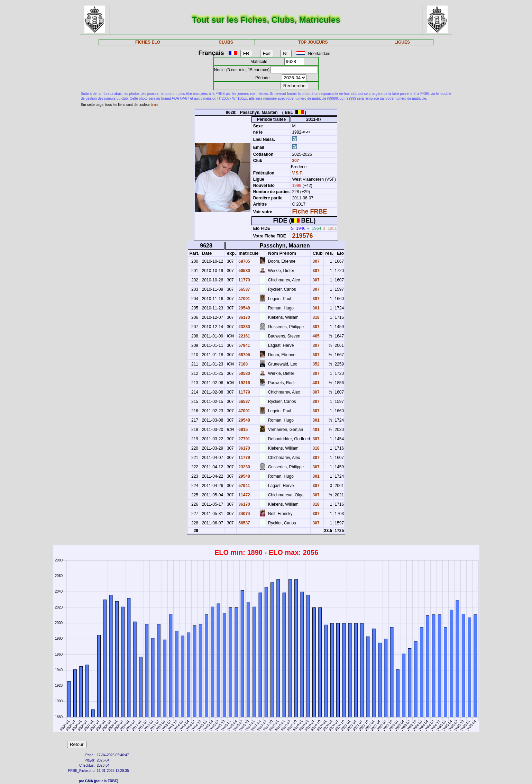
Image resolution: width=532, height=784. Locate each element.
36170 (244, 317)
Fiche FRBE (309, 211)
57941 (244, 345)
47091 (244, 299)
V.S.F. (297, 173)
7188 (242, 364)
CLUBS (226, 42)
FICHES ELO (148, 42)
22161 (244, 336)
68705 (244, 261)
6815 (242, 430)
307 (295, 161)
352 (315, 364)
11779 (244, 280)
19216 (244, 383)
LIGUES (402, 42)
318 (315, 317)
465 (315, 336)
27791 (244, 439)
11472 (244, 495)
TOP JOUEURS (313, 42)
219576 (302, 236)
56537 (244, 289)
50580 (244, 271)
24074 (244, 514)
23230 (244, 327)
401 (315, 383)
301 (315, 308)
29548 (244, 308)
